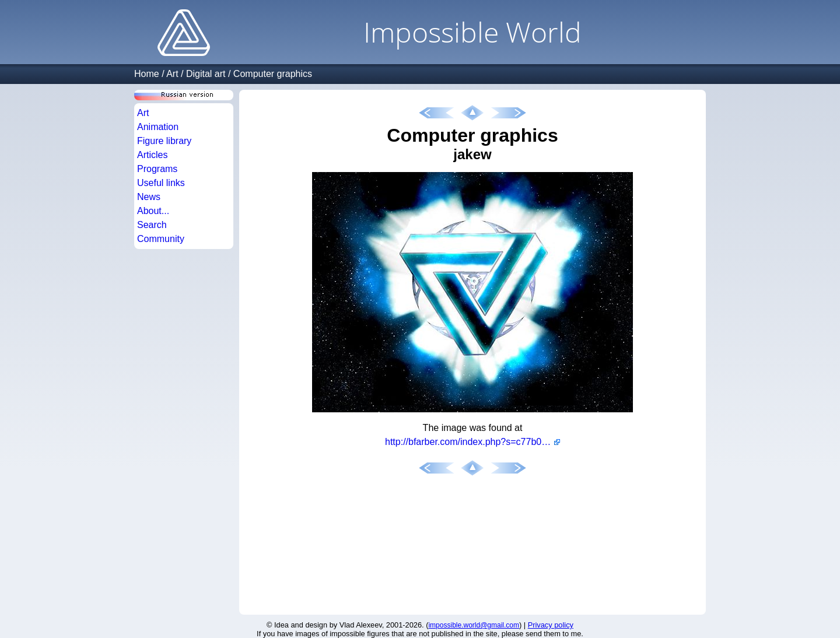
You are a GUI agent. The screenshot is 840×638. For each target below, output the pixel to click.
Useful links (161, 183)
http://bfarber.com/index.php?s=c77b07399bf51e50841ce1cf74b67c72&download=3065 (473, 442)
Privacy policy (551, 625)
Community (161, 239)
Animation (158, 127)
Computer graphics (273, 74)
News (149, 197)
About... (153, 211)
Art (172, 74)
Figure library (164, 141)
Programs (157, 169)
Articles (152, 155)
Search (152, 225)
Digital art (206, 74)
